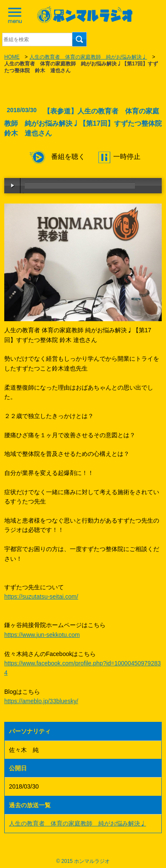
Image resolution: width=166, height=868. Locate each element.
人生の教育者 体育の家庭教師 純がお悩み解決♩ (88, 57)
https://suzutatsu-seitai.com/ (41, 597)
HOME (12, 57)
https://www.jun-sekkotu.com (42, 635)
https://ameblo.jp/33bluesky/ (41, 701)
